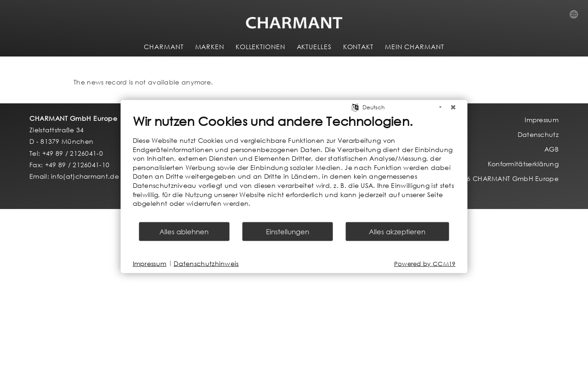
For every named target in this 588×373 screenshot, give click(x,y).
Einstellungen (288, 231)
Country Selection (577, 17)
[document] (294, 167)
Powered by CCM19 (425, 263)
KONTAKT (358, 47)
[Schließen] (453, 107)
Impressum (150, 263)
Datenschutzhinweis (206, 263)
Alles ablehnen (184, 231)
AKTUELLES (314, 47)
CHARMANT (164, 47)
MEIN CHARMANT (415, 47)
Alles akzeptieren (397, 231)
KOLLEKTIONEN (260, 47)
